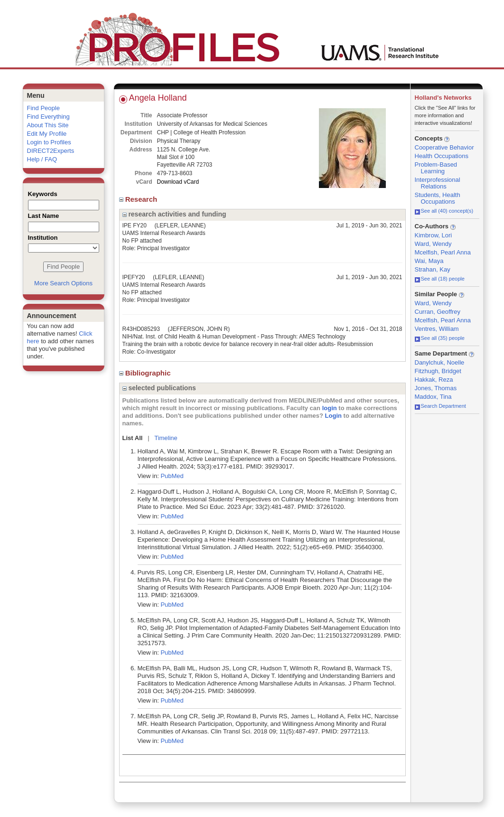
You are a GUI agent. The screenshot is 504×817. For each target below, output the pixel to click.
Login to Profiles (49, 142)
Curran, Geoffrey (438, 312)
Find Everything (48, 117)
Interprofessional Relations (438, 183)
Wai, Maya (429, 261)
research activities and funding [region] (174, 214)
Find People (43, 108)
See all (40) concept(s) (444, 211)
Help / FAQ (42, 159)
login (330, 408)
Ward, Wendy (433, 244)
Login (333, 416)
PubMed (172, 476)
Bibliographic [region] (146, 373)
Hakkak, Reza (434, 380)
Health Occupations (442, 156)
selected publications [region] (159, 388)
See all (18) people (440, 279)
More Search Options (63, 283)
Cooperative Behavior (444, 147)
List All (133, 438)
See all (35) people (440, 338)
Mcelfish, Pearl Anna (443, 252)
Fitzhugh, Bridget (438, 371)
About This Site (48, 125)
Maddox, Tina (433, 397)
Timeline (166, 438)
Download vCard (178, 182)
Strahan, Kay (433, 269)
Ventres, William (437, 329)
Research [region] (139, 199)
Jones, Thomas (436, 388)
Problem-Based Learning (436, 168)
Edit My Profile (47, 134)
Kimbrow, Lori (434, 235)
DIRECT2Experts (51, 151)
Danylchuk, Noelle (440, 362)
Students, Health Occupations (438, 198)
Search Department (440, 406)
